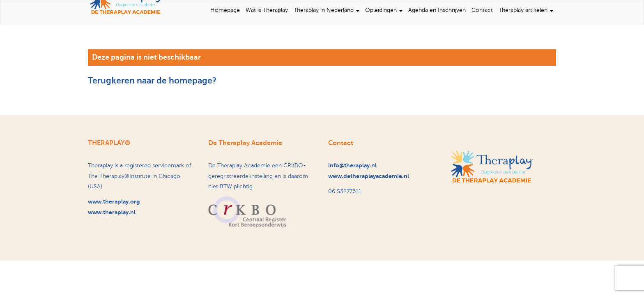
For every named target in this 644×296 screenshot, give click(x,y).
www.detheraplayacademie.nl (369, 176)
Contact (482, 10)
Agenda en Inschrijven (437, 10)
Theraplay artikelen (526, 10)
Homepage (225, 10)
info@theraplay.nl (352, 165)
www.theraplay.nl (112, 212)
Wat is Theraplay (267, 10)
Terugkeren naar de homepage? (152, 81)
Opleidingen (384, 10)
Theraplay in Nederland (327, 10)
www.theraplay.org (114, 201)
